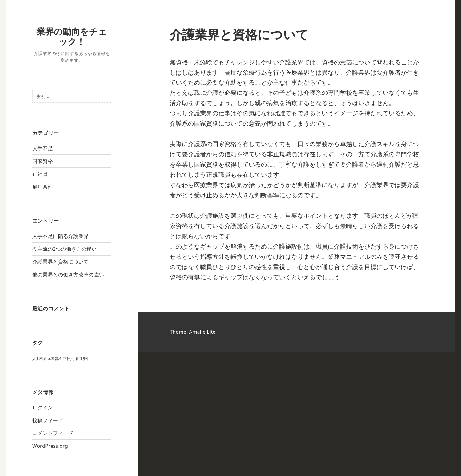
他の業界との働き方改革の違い (68, 275)
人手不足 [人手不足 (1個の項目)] (39, 359)
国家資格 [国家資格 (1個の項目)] (55, 359)
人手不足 (43, 148)
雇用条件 (43, 187)
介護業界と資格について (61, 262)
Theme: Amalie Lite (193, 332)
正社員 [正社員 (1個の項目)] (68, 359)
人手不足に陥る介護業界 (61, 236)
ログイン (43, 407)
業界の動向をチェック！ (72, 36)
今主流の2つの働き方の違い (65, 249)
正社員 (40, 174)
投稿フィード (48, 420)
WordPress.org (50, 446)
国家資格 (43, 161)
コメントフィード (53, 433)
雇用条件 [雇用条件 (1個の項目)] (82, 359)
